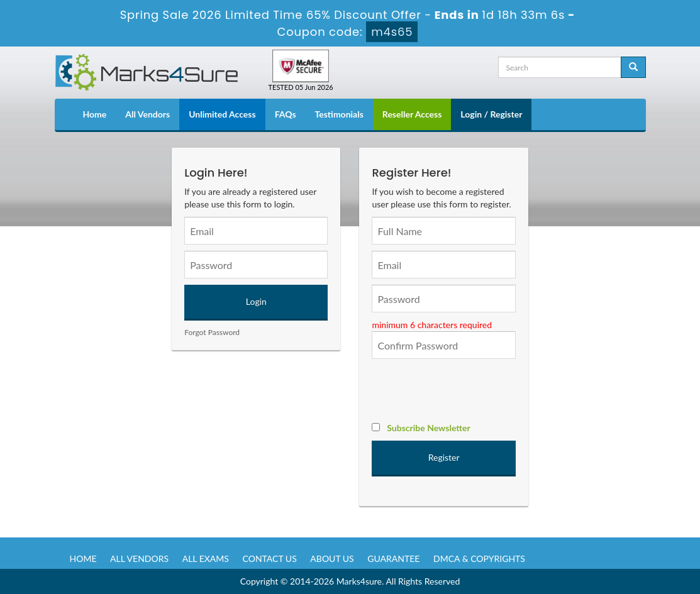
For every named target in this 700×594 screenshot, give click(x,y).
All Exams (206, 558)
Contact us (270, 558)
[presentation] (467, 390)
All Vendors (147, 114)
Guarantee (393, 558)
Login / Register (491, 114)
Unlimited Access (222, 114)
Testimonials (339, 114)
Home (95, 114)
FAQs (286, 114)
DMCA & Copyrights (479, 558)
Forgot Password (212, 332)
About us (332, 558)
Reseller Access (412, 114)
